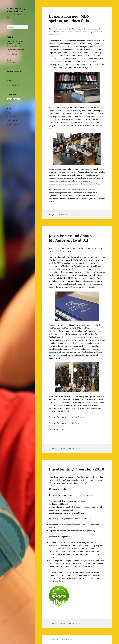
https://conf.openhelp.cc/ (76, 483)
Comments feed (13, 120)
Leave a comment (74, 215)
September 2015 (13, 85)
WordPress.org (12, 124)
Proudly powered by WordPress (60, 639)
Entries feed (11, 117)
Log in (9, 113)
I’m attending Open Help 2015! (77, 469)
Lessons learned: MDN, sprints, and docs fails (70, 18)
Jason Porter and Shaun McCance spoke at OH (70, 238)
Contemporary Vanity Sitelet (16, 10)
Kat (94, 125)
